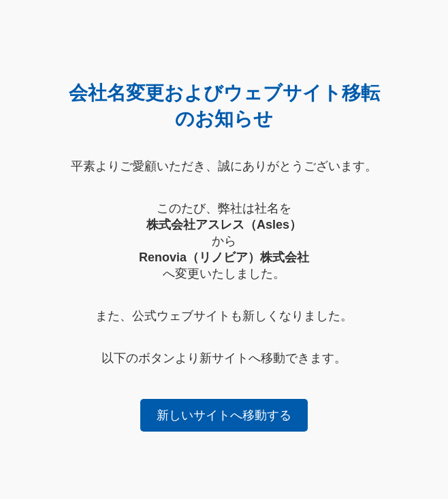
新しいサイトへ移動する (224, 415)
